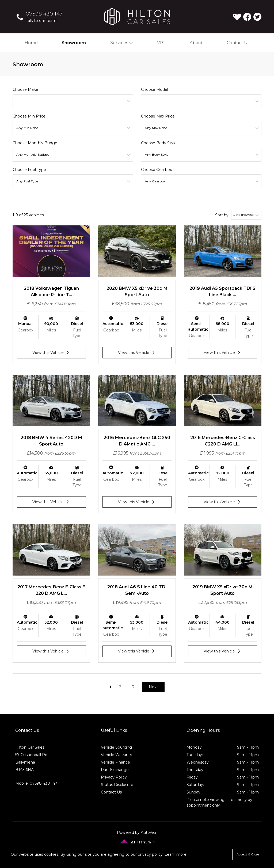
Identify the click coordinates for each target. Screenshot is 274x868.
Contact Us (238, 43)
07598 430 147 (44, 14)
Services (122, 43)
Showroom (74, 43)
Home (31, 43)
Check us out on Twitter (257, 17)
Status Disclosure (117, 785)
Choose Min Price (29, 116)
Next (153, 687)
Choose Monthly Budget (36, 143)
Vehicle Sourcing (116, 747)
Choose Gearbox (156, 170)
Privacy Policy (114, 777)
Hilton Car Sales (137, 17)
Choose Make (25, 89)
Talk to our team (41, 21)
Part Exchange (115, 770)
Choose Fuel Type (29, 170)
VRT (161, 43)
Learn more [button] (176, 854)
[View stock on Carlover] (237, 17)
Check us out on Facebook (247, 17)
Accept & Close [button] (248, 854)
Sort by (222, 215)
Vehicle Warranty (117, 755)
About (196, 43)
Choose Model (155, 89)
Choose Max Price (158, 116)
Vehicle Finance (115, 762)
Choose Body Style (159, 143)
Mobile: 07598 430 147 (36, 783)
